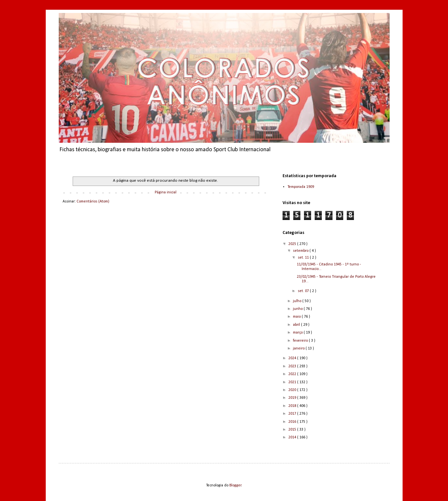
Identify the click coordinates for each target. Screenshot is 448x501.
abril (297, 325)
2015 (293, 430)
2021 (293, 382)
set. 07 (304, 291)
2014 (293, 437)
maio (297, 317)
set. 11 (304, 258)
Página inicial (166, 192)
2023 (293, 366)
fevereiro (301, 341)
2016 (293, 422)
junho (298, 309)
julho (298, 301)
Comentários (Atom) (93, 202)
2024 (293, 358)
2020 (293, 390)
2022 (293, 374)
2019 (293, 398)
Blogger (235, 485)
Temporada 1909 (301, 187)
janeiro (299, 348)
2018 (293, 406)
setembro (301, 251)
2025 (293, 244)
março (298, 333)
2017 (293, 414)
